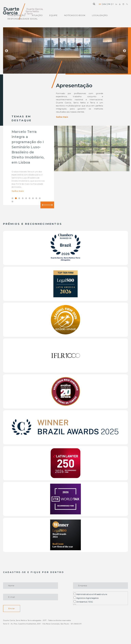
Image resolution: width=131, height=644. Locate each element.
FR (109, 4)
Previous (6, 51)
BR (100, 4)
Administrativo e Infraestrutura (90, 594)
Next (125, 51)
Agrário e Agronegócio (86, 598)
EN (104, 4)
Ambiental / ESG (83, 602)
